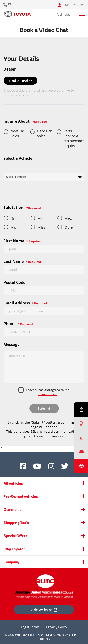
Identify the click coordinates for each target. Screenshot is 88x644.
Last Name (22, 261)
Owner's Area (71, 5)
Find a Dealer (20, 81)
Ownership (13, 510)
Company (11, 562)
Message (11, 345)
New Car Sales (17, 133)
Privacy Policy (47, 394)
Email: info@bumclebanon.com (10, 4)
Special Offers (15, 536)
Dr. (13, 218)
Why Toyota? (14, 549)
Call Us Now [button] (6, 4)
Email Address (25, 303)
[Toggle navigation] (82, 14)
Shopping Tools (16, 523)
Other (69, 227)
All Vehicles (13, 483)
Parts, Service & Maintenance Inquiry (74, 138)
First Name (23, 241)
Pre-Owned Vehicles (21, 496)
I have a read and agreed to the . (48, 392)
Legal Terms (30, 627)
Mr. (13, 227)
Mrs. (68, 218)
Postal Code (14, 282)
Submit (44, 408)
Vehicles (64, 14)
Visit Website (44, 610)
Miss (41, 227)
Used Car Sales (44, 133)
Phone (18, 324)
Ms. (40, 218)
